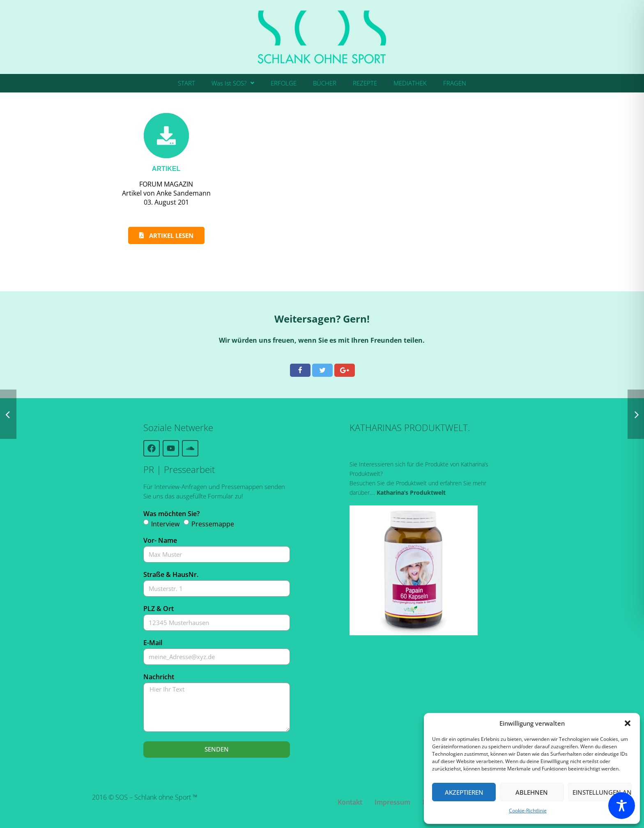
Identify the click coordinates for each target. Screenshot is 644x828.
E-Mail (153, 643)
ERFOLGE (284, 83)
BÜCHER (325, 83)
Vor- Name (160, 540)
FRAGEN (455, 83)
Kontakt (350, 802)
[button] (628, 723)
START (186, 83)
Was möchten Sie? (171, 514)
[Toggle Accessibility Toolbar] (622, 806)
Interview (165, 524)
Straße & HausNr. (171, 574)
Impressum (392, 802)
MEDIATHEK (410, 83)
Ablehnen (532, 792)
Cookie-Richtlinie (528, 811)
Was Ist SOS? (233, 83)
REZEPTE (365, 83)
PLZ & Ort (159, 609)
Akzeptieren (464, 792)
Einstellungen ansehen (602, 792)
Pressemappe (213, 524)
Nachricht (159, 677)
